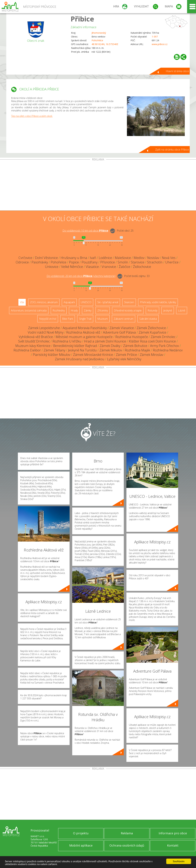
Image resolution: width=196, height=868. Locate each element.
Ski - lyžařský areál (108, 302)
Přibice (82, 19)
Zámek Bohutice (135, 346)
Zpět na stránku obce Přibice (172, 150)
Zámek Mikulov (111, 350)
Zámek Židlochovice (151, 328)
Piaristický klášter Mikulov (52, 355)
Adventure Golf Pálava (119, 332)
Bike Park (68, 319)
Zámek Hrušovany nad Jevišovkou (80, 359)
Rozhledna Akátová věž (83, 332)
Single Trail (85, 319)
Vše (22, 302)
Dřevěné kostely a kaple (128, 310)
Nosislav (153, 258)
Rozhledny (59, 310)
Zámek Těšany (54, 350)
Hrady (74, 310)
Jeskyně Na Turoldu (82, 350)
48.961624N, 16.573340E (105, 44)
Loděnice (105, 258)
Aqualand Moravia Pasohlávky (85, 328)
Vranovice (109, 267)
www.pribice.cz (160, 44)
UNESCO (86, 302)
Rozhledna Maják (137, 350)
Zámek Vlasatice (122, 328)
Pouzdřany (90, 262)
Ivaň (93, 258)
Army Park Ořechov (164, 346)
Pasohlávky (40, 262)
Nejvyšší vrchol (48, 319)
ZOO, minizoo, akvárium (44, 302)
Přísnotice (108, 262)
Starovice (138, 262)
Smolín (123, 262)
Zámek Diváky (110, 346)
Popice (74, 262)
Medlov (139, 258)
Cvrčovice (25, 258)
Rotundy (152, 310)
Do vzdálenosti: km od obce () (81, 276)
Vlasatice (92, 267)
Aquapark (69, 302)
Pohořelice (97, 40)
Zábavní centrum (124, 319)
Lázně (182, 310)
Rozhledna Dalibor (27, 350)
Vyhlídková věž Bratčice (36, 337)
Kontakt (173, 845)
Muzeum (103, 319)
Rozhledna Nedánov (168, 350)
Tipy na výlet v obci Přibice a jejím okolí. (32, 116)
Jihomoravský (99, 33)
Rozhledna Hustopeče (132, 337)
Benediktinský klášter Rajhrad (75, 346)
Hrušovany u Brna (74, 258)
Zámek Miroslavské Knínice (93, 355)
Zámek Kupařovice (152, 332)
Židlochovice (142, 267)
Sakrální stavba (148, 319)
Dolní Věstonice (46, 258)
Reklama (127, 833)
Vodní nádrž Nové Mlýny (46, 332)
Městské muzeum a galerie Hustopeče (84, 337)
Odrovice (22, 262)
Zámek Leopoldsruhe (44, 328)
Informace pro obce (173, 833)
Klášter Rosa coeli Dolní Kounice (152, 341)
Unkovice (52, 267)
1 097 (155, 37)
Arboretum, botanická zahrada (29, 310)
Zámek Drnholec (163, 337)
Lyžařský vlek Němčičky (124, 359)
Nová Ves (169, 258)
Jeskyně (168, 310)
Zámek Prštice (126, 355)
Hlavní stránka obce (177, 71)
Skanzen (129, 302)
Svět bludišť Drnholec (34, 341)
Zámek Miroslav (152, 355)
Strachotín (155, 262)
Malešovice (123, 258)
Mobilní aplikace (81, 845)
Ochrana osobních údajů (127, 845)
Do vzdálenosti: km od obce (85, 231)
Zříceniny (103, 310)
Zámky (88, 310)
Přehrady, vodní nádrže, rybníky (158, 302)
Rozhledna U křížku (67, 341)
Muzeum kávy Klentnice (33, 346)
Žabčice (125, 267)
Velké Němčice (72, 267)
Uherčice (172, 262)
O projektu (81, 833)
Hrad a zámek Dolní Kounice (105, 341)
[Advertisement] (98, 186)
